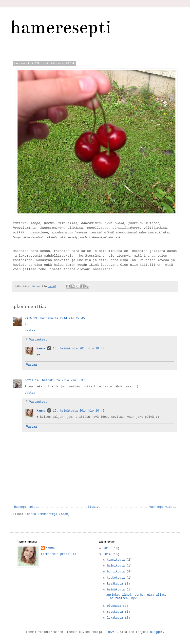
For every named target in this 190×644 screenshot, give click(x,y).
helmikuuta (117, 566)
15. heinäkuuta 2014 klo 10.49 (79, 411)
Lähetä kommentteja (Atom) (47, 514)
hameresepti (61, 27)
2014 (108, 554)
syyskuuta (116, 612)
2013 (108, 549)
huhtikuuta (117, 572)
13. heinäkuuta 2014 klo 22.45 (59, 319)
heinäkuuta (117, 590)
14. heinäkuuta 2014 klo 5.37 (60, 380)
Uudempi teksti (27, 507)
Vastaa (30, 331)
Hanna (41, 349)
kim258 (111, 632)
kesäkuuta (116, 584)
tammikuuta (117, 560)
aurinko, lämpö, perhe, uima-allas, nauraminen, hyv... (136, 597)
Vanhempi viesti (163, 507)
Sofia (29, 380)
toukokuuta (117, 578)
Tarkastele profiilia (58, 554)
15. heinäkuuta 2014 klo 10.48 (79, 349)
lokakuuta (116, 618)
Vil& (28, 319)
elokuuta (115, 606)
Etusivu (94, 507)
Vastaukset (38, 340)
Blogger (156, 632)
